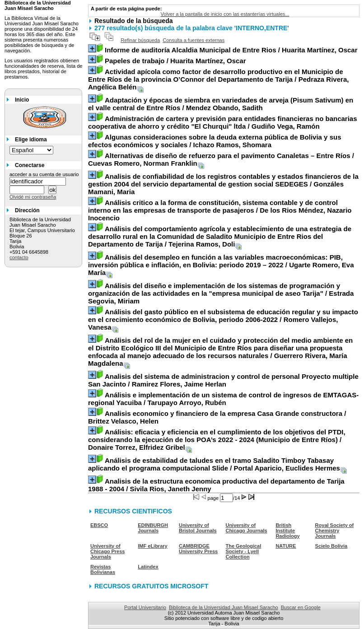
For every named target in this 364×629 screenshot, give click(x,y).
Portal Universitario (145, 607)
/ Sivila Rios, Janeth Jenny (216, 485)
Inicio (22, 100)
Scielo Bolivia (331, 546)
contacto (19, 257)
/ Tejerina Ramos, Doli (220, 236)
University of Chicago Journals (246, 528)
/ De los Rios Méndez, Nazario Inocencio (220, 210)
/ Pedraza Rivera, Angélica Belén (218, 79)
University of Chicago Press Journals (107, 551)
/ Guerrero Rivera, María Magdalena (220, 352)
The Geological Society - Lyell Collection (243, 551)
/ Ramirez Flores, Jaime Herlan (223, 380)
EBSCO (99, 525)
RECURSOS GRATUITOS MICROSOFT (151, 586)
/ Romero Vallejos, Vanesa (223, 319)
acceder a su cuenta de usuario (44, 174)
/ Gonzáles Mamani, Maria (223, 184)
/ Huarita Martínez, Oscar (231, 50)
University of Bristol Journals (198, 528)
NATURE (286, 546)
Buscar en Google (301, 607)
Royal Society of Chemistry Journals (335, 531)
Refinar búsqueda (140, 40)
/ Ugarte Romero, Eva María (221, 265)
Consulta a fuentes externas (194, 40)
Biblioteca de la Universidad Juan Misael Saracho (224, 607)
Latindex (148, 567)
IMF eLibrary (152, 546)
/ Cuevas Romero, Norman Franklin (221, 159)
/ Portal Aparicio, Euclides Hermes (214, 464)
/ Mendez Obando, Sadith (221, 104)
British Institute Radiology (287, 531)
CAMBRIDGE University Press (198, 549)
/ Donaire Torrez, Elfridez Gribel (217, 440)
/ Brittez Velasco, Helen (217, 417)
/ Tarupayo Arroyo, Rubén (223, 399)
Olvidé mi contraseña (33, 197)
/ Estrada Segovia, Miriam (221, 293)
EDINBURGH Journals (153, 528)
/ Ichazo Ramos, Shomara (215, 141)
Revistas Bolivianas (103, 569)
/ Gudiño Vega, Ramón (223, 122)
